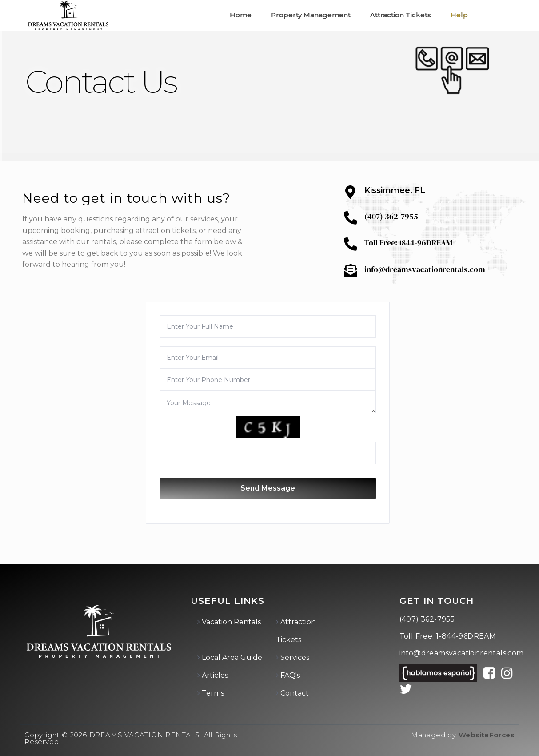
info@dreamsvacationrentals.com (425, 269)
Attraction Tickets (401, 15)
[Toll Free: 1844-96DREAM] (351, 244)
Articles (215, 675)
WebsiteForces (487, 735)
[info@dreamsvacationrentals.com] (351, 271)
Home (241, 15)
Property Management (311, 15)
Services (295, 657)
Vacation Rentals (231, 622)
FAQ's (290, 675)
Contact (295, 693)
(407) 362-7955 (391, 216)
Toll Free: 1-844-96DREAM (448, 636)
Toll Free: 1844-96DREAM (408, 243)
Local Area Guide (232, 657)
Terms (213, 693)
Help (459, 15)
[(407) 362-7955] (351, 218)
